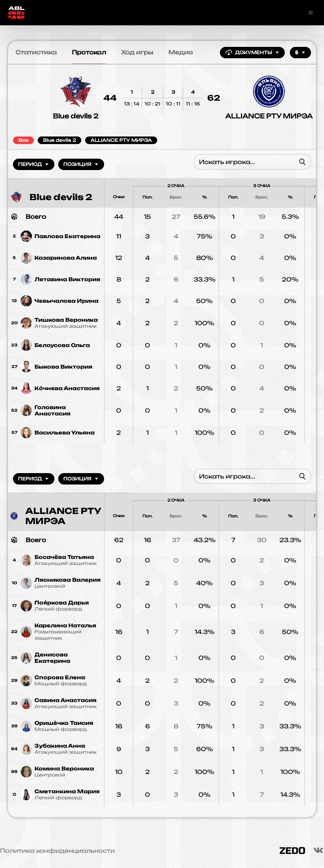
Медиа (181, 52)
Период (34, 164)
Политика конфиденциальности (57, 851)
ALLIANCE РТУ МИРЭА (269, 116)
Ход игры (137, 52)
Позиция (81, 164)
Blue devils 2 (76, 116)
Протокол (89, 52)
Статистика (36, 52)
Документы (252, 53)
